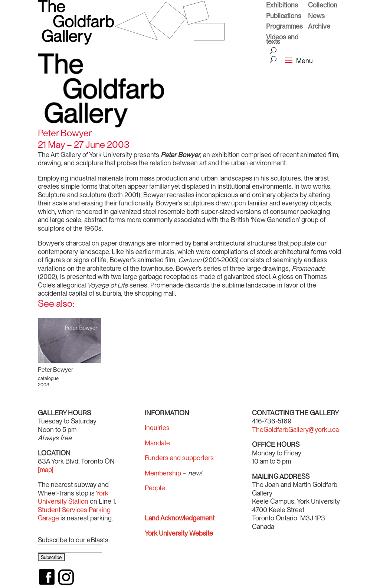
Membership (163, 473)
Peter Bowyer (55, 370)
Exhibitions (282, 6)
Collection (323, 6)
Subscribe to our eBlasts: (74, 540)
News (316, 17)
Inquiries (157, 428)
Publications (284, 17)
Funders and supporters (179, 458)
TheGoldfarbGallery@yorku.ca (295, 430)
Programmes (284, 27)
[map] (46, 470)
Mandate (157, 443)
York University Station (73, 497)
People (155, 488)
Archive (319, 27)
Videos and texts (282, 40)
